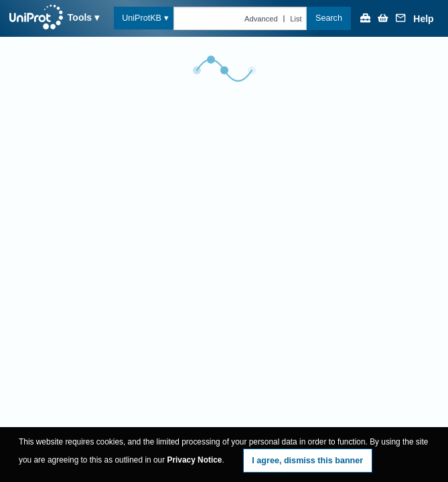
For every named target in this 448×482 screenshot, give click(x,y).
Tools (80, 17)
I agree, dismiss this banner (307, 461)
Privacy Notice (194, 460)
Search (329, 18)
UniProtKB (142, 18)
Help (423, 19)
